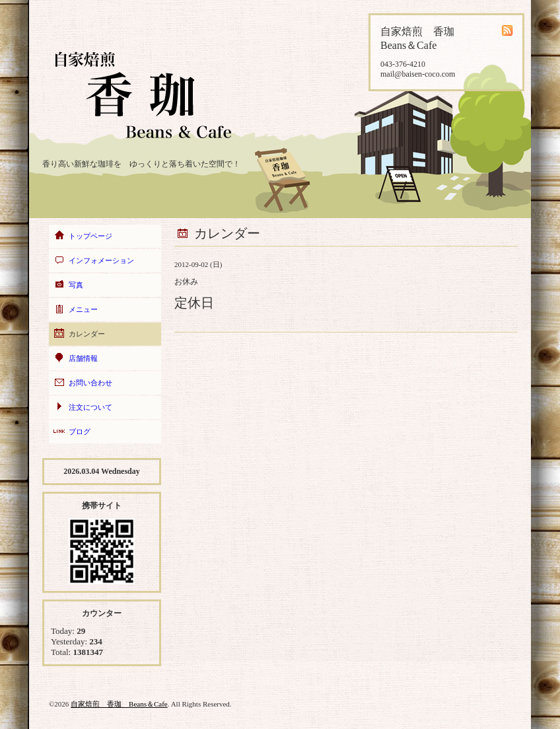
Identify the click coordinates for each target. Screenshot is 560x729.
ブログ (80, 432)
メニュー (83, 309)
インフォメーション (101, 260)
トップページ (90, 236)
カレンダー (87, 334)
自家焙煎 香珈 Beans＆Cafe (119, 704)
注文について (90, 407)
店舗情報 (83, 358)
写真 (76, 285)
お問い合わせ (90, 383)
